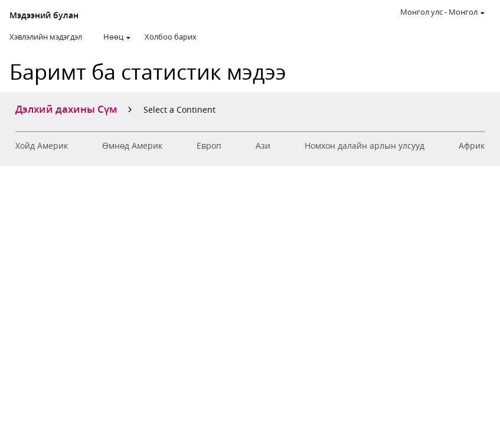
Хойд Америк (42, 146)
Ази (263, 146)
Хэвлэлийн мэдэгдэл (46, 37)
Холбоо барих (171, 37)
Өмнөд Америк (132, 146)
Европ (209, 146)
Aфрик (472, 146)
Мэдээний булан (44, 15)
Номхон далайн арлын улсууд (365, 146)
